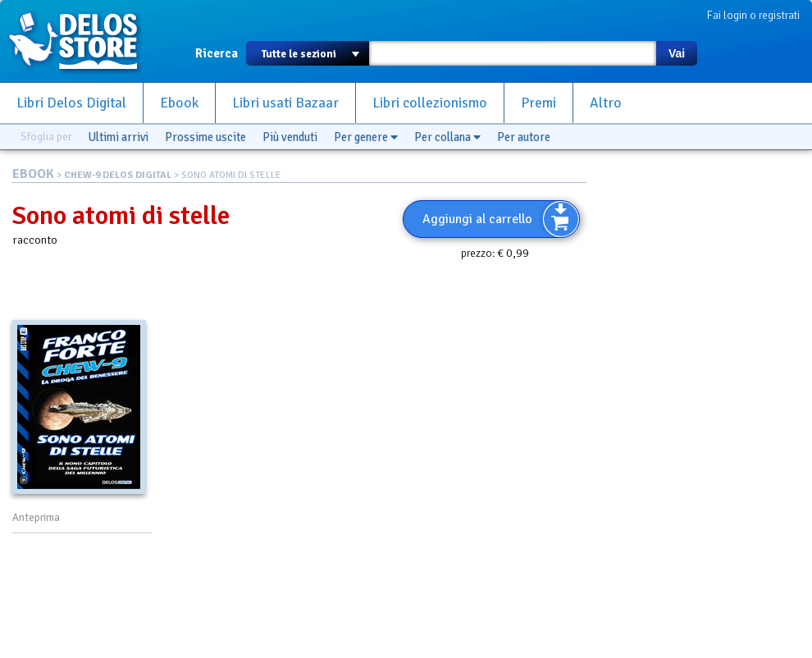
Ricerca (217, 53)
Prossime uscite (205, 137)
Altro (606, 103)
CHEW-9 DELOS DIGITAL (118, 175)
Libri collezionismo (430, 103)
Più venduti (290, 137)
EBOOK (33, 174)
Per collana (447, 137)
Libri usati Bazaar (285, 103)
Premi (538, 103)
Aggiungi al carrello (477, 219)
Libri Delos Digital (71, 103)
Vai (677, 53)
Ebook (179, 103)
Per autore (524, 137)
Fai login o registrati (753, 15)
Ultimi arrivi (118, 137)
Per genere (366, 137)
